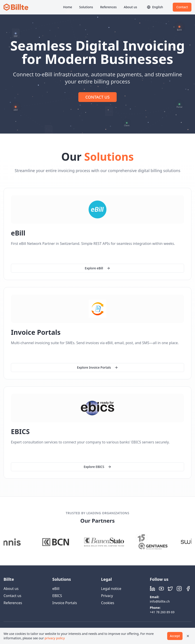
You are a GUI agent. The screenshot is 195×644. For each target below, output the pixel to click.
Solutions (86, 7)
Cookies (108, 603)
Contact (182, 7)
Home (67, 7)
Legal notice (111, 589)
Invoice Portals (65, 603)
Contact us (12, 596)
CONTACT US (98, 97)
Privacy (107, 596)
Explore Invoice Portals (98, 367)
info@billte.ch (160, 601)
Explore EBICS (97, 467)
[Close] (188, 636)
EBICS (57, 596)
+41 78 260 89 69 (162, 612)
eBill (56, 589)
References (108, 7)
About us (130, 7)
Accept (175, 636)
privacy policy (55, 638)
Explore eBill (97, 268)
